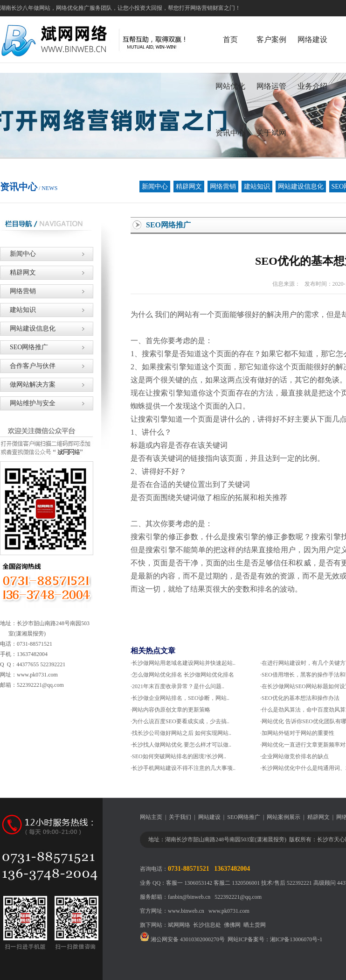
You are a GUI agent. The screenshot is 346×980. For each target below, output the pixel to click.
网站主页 (151, 817)
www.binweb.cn (186, 911)
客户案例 (271, 39)
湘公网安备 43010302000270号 (182, 939)
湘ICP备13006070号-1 (296, 939)
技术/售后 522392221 (286, 883)
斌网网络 (179, 925)
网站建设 (209, 817)
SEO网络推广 (24, 347)
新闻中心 (155, 187)
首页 (230, 39)
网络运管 (271, 86)
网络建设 (312, 39)
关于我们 (180, 817)
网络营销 (223, 187)
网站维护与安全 (28, 403)
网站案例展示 (284, 817)
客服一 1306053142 (189, 883)
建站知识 (257, 187)
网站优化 (230, 86)
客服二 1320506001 (237, 883)
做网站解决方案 (28, 384)
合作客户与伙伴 (28, 366)
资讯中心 (230, 133)
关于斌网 (271, 133)
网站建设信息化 (301, 187)
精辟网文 (189, 187)
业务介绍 (312, 86)
